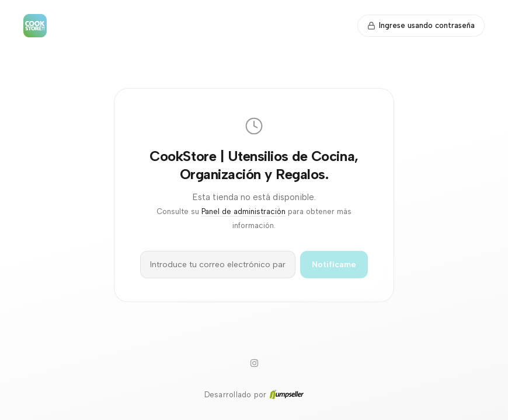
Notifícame (334, 265)
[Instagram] (254, 363)
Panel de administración (243, 211)
